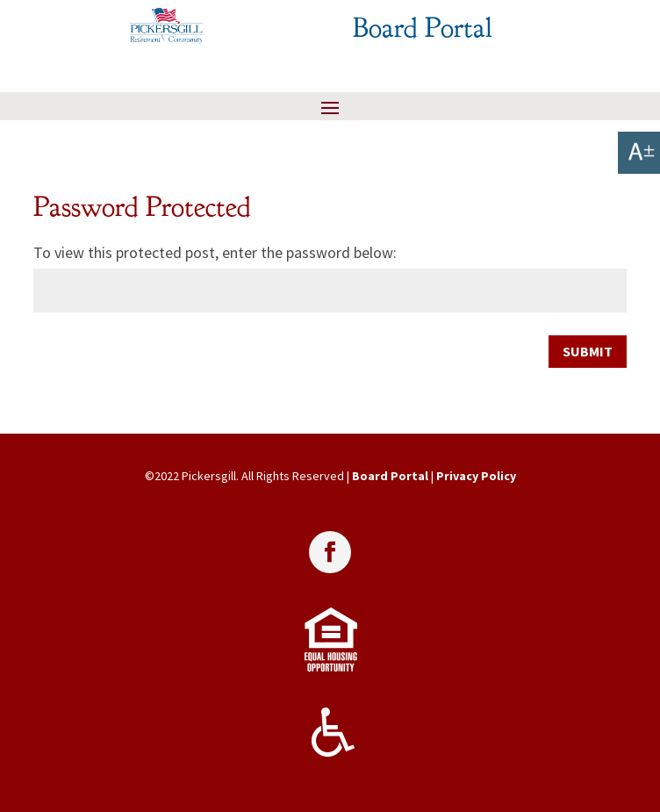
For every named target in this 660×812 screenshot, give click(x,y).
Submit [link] (588, 351)
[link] (639, 153)
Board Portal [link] (390, 476)
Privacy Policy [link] (476, 476)
